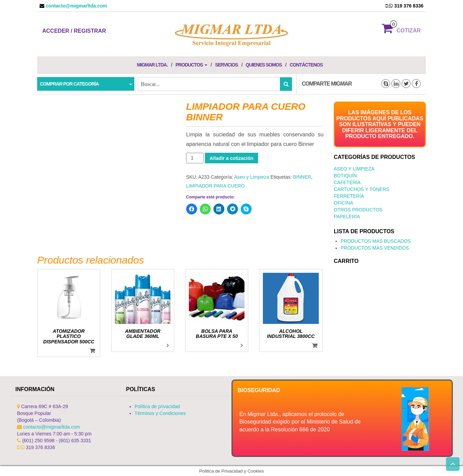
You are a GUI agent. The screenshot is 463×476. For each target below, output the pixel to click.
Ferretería (349, 196)
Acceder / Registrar (74, 31)
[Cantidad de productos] (195, 158)
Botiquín (345, 176)
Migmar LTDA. (152, 65)
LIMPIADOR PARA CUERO (215, 186)
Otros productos (358, 210)
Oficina (343, 203)
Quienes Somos (264, 65)
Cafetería (347, 182)
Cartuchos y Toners (362, 189)
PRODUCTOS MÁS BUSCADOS (376, 241)
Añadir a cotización (231, 158)
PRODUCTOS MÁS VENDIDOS (375, 248)
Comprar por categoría (69, 84)
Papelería (347, 217)
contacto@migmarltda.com (76, 6)
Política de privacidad (157, 406)
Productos (191, 65)
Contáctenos (306, 65)
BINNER (302, 177)
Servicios (227, 65)
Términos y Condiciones (160, 413)
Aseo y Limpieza (252, 177)
